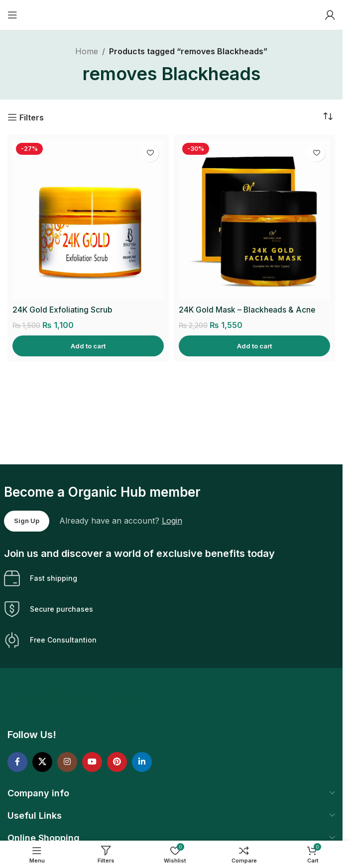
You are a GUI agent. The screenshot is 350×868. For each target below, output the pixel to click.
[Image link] (76, 702)
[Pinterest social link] (117, 762)
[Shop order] (328, 117)
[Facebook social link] (17, 762)
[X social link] (42, 762)
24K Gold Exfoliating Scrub (63, 310)
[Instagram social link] (67, 762)
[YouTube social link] (92, 762)
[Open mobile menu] (12, 15)
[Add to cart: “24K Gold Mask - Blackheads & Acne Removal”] (254, 346)
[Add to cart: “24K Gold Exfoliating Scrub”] (88, 346)
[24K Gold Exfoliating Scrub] (88, 220)
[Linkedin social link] (142, 762)
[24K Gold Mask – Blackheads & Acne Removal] (254, 220)
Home (87, 51)
